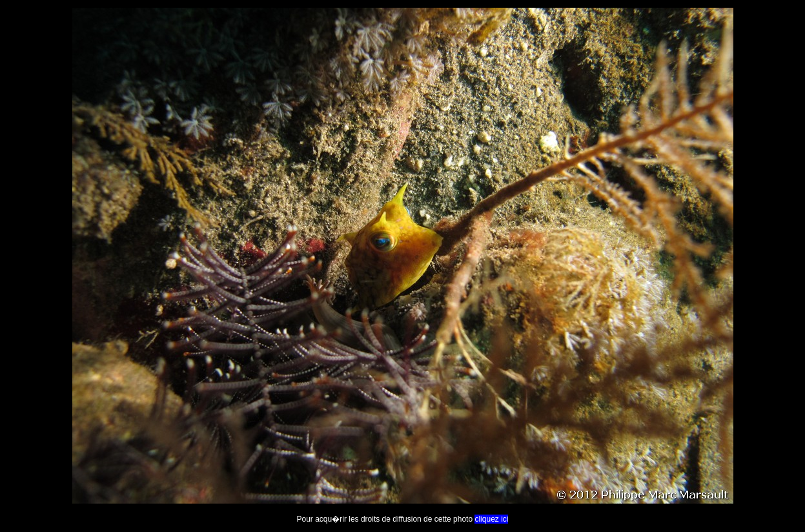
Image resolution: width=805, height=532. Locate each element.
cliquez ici (491, 519)
